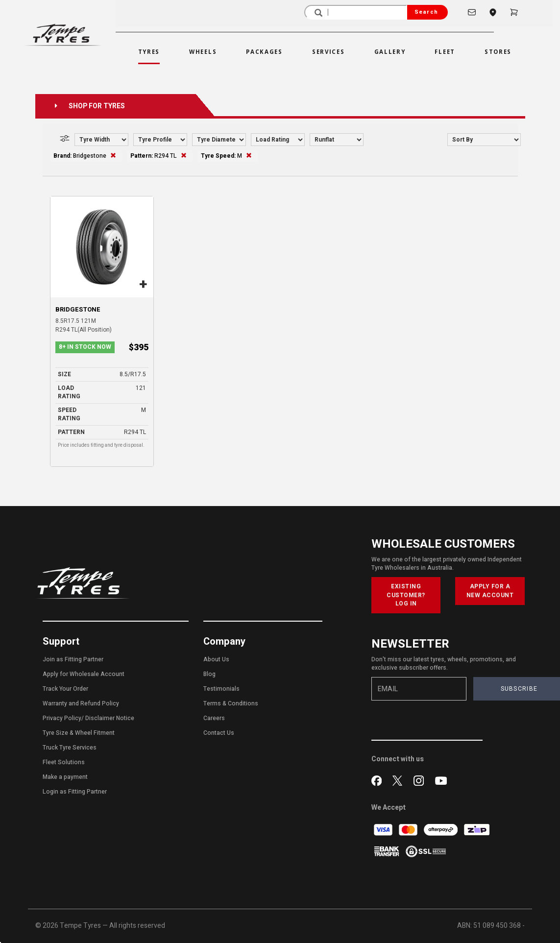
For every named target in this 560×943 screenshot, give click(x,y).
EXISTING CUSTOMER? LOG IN (406, 595)
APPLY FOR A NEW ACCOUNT (490, 591)
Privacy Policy (62, 718)
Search (426, 12)
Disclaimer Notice (110, 718)
